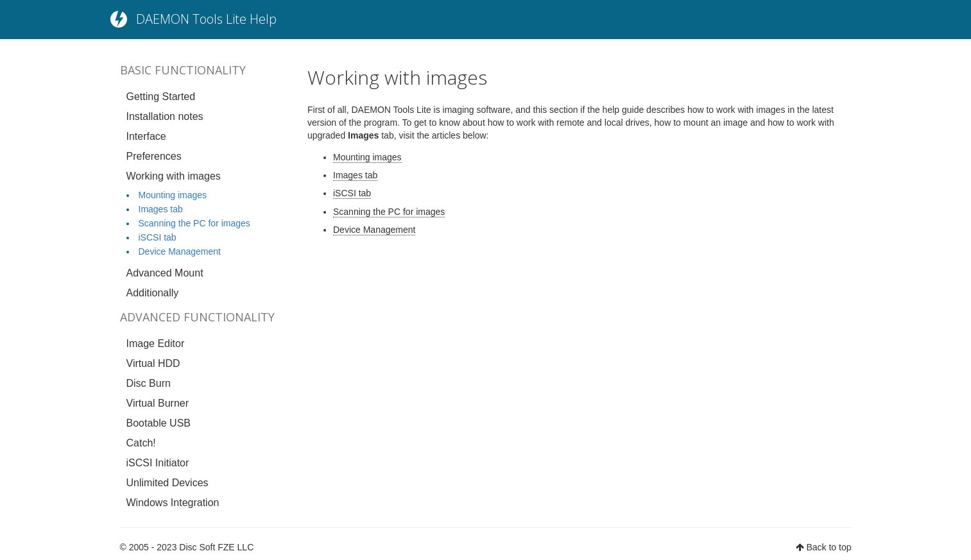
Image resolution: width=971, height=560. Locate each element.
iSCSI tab (158, 237)
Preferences (154, 156)
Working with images (174, 176)
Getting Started (161, 97)
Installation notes (165, 116)
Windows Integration (173, 503)
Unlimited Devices (168, 483)
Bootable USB (159, 423)
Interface (146, 136)
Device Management (180, 251)
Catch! (141, 443)
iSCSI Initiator (158, 463)
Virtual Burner (158, 403)
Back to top (829, 547)
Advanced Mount (165, 273)
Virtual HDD (153, 363)
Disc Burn (149, 383)
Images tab (161, 209)
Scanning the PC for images (194, 223)
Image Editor (156, 344)
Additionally (153, 293)
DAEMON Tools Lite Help (206, 19)
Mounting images (173, 195)
